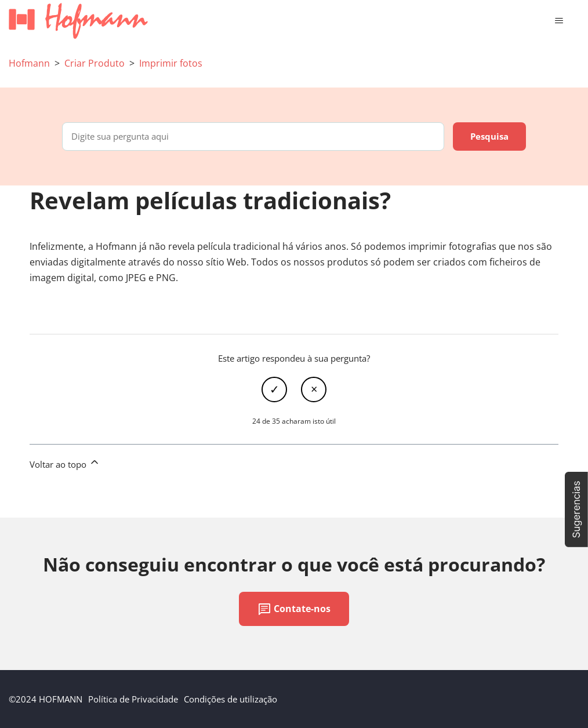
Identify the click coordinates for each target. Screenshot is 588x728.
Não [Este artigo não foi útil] (314, 390)
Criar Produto (95, 63)
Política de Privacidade (133, 699)
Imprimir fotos (171, 63)
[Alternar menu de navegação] (559, 21)
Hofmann (29, 63)
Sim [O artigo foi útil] (274, 390)
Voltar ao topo (65, 463)
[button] (576, 509)
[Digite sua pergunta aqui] (253, 136)
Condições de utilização (231, 699)
